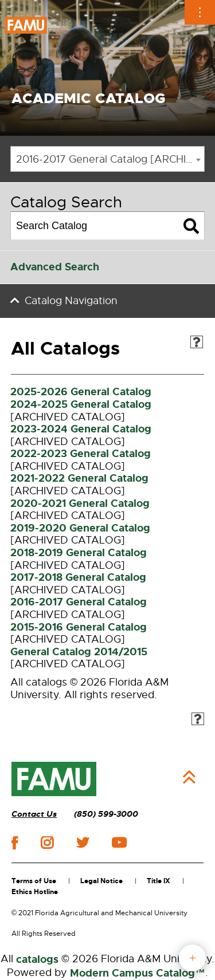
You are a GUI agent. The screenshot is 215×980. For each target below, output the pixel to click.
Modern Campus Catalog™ (138, 973)
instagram (47, 843)
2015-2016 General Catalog (79, 627)
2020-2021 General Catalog (80, 503)
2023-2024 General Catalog (81, 429)
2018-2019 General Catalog (79, 553)
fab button (192, 958)
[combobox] (107, 159)
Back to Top (189, 777)
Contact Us (34, 814)
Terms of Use (34, 881)
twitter (83, 843)
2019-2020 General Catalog (80, 528)
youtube (119, 843)
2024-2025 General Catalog (81, 404)
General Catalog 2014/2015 (79, 652)
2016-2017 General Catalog (79, 602)
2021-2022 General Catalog (79, 478)
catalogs (37, 959)
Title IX (159, 881)
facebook (15, 843)
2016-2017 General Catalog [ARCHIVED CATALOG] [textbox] (110, 159)
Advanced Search (55, 267)
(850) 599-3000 (106, 814)
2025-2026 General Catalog (81, 392)
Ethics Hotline (35, 892)
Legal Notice (101, 881)
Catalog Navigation (71, 301)
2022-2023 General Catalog (81, 454)
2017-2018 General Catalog (78, 577)
